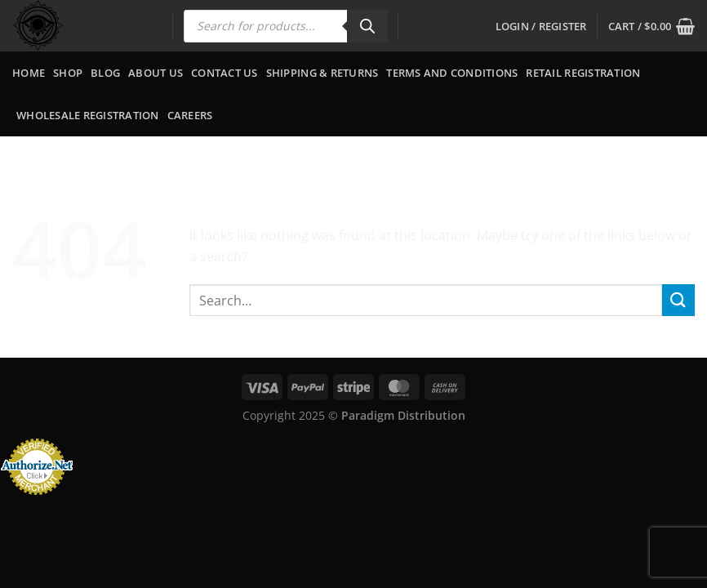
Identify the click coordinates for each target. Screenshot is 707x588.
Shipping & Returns (322, 73)
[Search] (367, 26)
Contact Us (225, 73)
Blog (105, 73)
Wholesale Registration (88, 115)
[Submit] (678, 300)
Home (29, 73)
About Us (156, 73)
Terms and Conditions (452, 73)
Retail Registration (583, 73)
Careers (190, 115)
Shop (68, 73)
